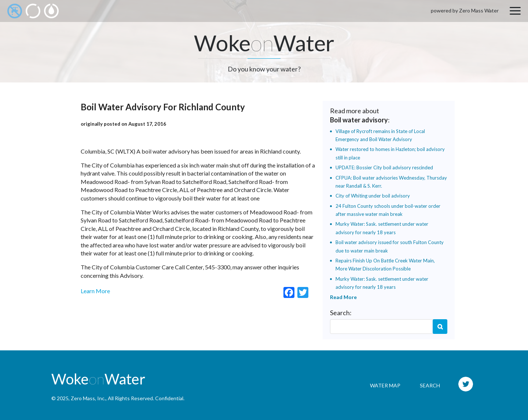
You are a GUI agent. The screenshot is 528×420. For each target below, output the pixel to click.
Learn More (95, 291)
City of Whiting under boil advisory (373, 196)
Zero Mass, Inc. (88, 398)
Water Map (385, 385)
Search (440, 327)
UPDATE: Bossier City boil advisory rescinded (384, 167)
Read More (343, 297)
